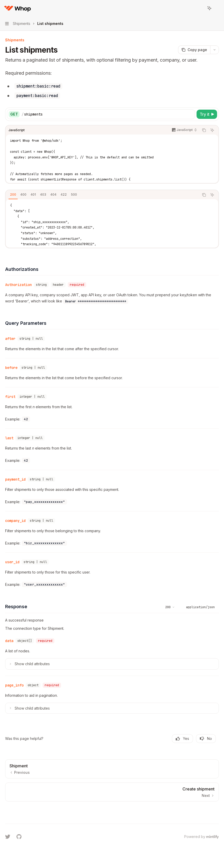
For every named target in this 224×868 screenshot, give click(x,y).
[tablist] (102, 195)
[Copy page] (194, 50)
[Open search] (200, 8)
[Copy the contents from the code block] (204, 130)
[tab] (13, 195)
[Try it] (207, 114)
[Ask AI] (212, 130)
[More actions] (217, 8)
